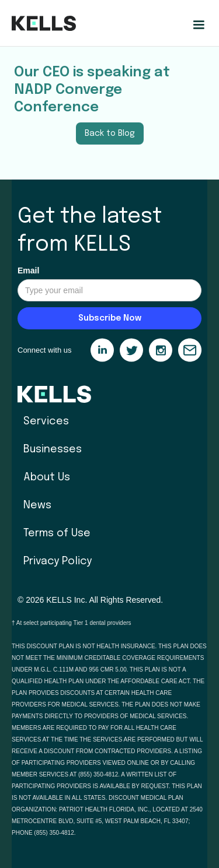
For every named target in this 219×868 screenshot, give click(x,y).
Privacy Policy (58, 561)
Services (46, 421)
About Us (47, 477)
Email (28, 270)
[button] (199, 25)
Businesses (53, 449)
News (37, 505)
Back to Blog (110, 133)
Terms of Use (57, 533)
